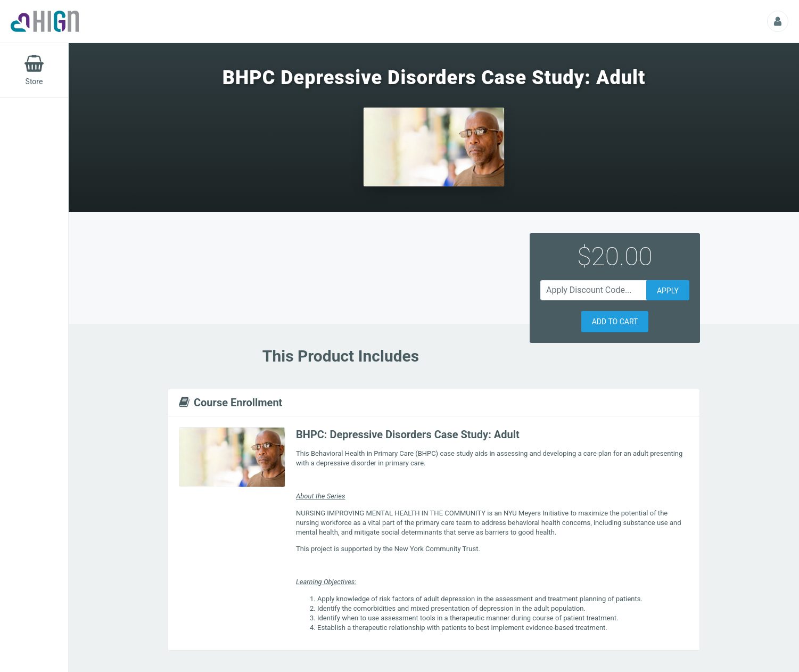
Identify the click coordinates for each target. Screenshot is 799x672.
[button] (615, 321)
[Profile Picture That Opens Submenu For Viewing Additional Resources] (778, 21)
